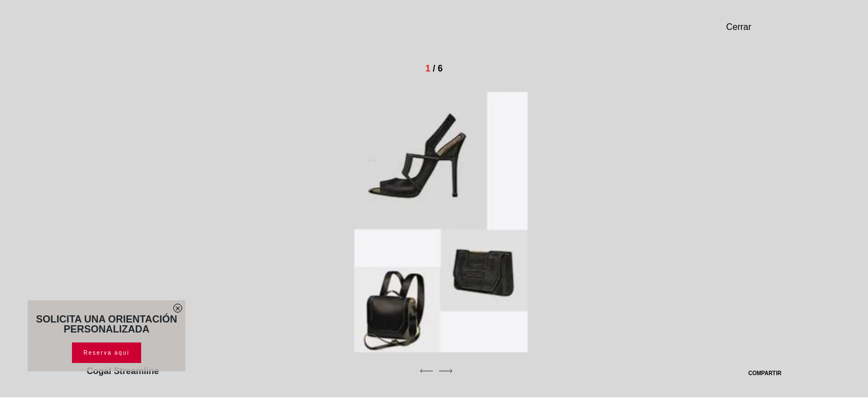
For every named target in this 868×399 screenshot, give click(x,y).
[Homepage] (164, 31)
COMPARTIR (758, 373)
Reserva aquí (107, 353)
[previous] (426, 371)
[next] (446, 371)
